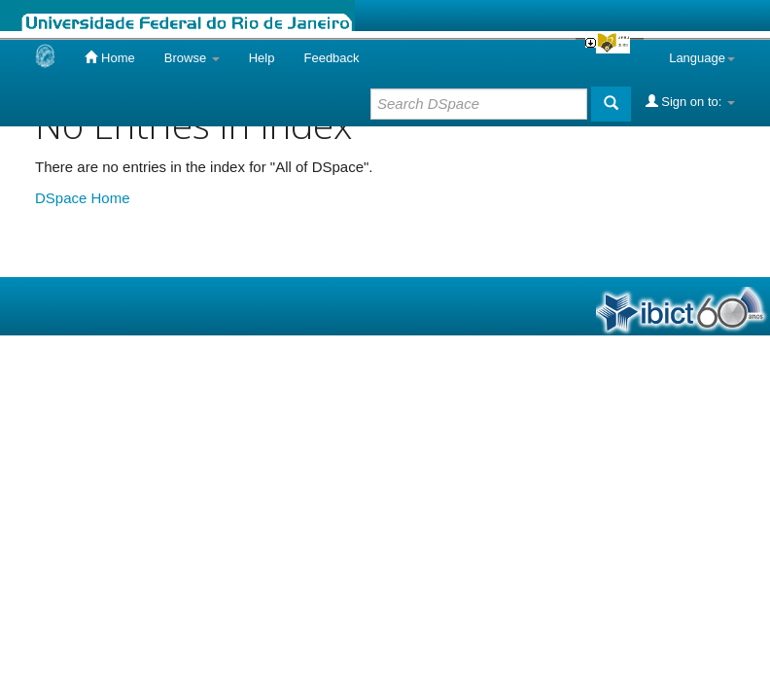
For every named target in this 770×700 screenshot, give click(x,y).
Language (702, 58)
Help (262, 58)
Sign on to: (690, 101)
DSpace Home (83, 198)
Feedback (331, 58)
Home (109, 57)
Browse (192, 58)
